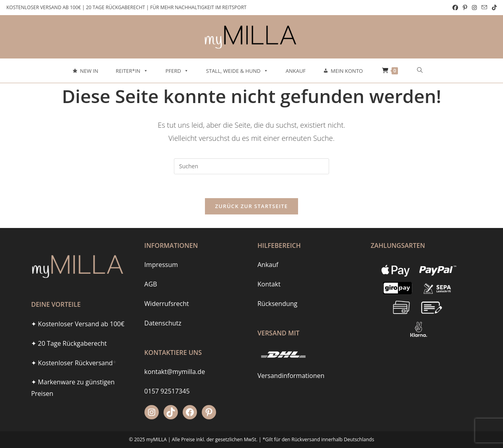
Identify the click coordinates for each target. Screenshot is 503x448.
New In (89, 71)
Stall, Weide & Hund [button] (237, 71)
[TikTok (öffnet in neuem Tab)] (493, 8)
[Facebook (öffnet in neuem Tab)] (455, 8)
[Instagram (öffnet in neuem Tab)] (474, 8)
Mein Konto (347, 71)
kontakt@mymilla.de (175, 358)
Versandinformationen (291, 362)
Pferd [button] (177, 71)
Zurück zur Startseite (252, 206)
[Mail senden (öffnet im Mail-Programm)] (484, 8)
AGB (151, 271)
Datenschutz (163, 310)
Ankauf (296, 71)
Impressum (161, 251)
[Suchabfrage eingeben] (251, 166)
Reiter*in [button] (132, 71)
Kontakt (269, 271)
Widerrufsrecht (167, 290)
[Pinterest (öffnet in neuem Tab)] (465, 8)
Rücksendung (277, 290)
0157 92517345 (167, 378)
